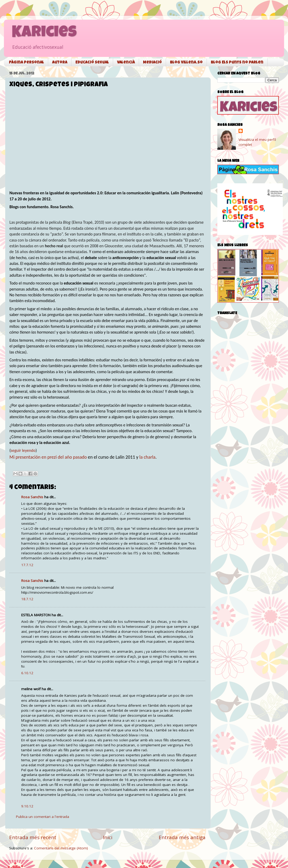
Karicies (44, 33)
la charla (147, 457)
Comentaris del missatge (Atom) (61, 848)
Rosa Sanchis (32, 497)
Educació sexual (92, 63)
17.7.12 (27, 565)
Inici (108, 837)
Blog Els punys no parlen (237, 63)
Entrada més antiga (182, 837)
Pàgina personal (26, 63)
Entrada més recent (33, 837)
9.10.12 (27, 806)
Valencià (126, 63)
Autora (60, 63)
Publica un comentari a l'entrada (43, 817)
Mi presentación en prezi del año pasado (48, 457)
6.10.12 (27, 673)
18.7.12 (27, 599)
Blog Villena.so (186, 63)
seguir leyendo (23, 450)
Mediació (152, 63)
